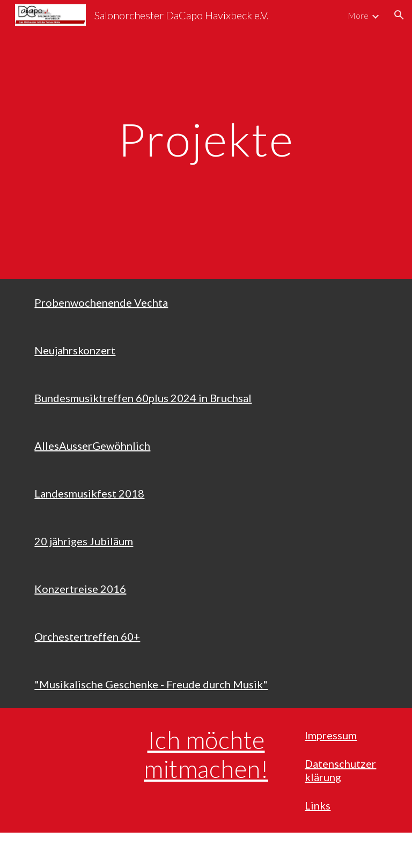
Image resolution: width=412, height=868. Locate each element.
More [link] (358, 15)
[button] (399, 15)
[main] (206, 139)
